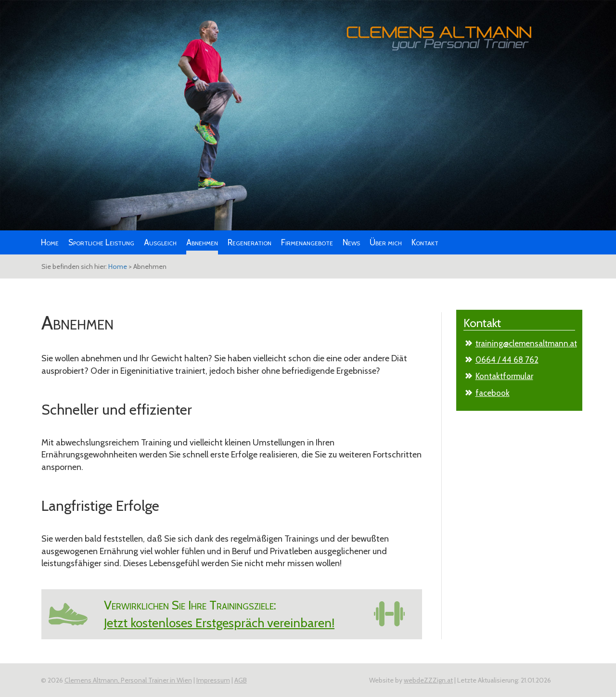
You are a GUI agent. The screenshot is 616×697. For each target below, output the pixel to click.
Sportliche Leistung (101, 242)
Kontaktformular (504, 376)
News (351, 242)
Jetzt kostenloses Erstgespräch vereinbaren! (219, 623)
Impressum (213, 680)
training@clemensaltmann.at (526, 343)
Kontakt (425, 242)
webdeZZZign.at (428, 680)
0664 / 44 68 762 (507, 360)
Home (50, 242)
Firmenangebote (307, 242)
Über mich (386, 242)
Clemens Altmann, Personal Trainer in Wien (128, 680)
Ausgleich (160, 242)
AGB (241, 680)
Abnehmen (202, 242)
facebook (493, 393)
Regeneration (250, 242)
